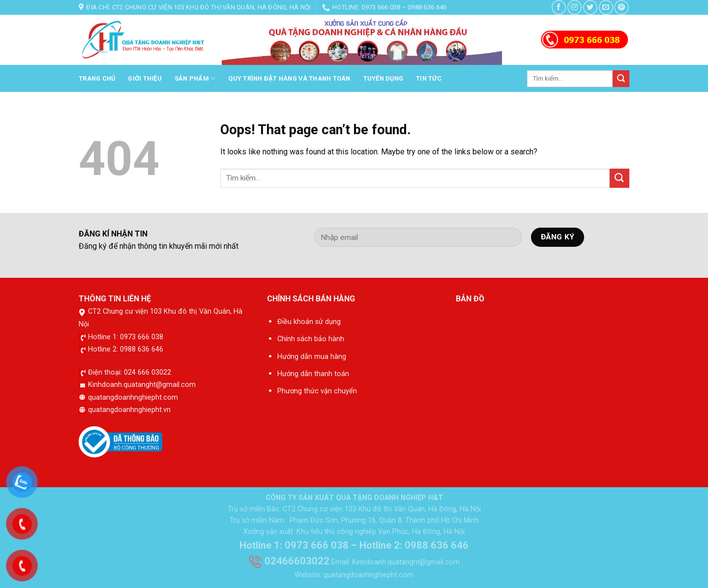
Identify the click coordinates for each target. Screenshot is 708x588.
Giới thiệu (145, 78)
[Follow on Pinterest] (621, 7)
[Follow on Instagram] (575, 7)
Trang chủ (97, 78)
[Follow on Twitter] (590, 7)
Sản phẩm (195, 78)
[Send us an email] (606, 7)
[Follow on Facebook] (559, 7)
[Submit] (621, 79)
